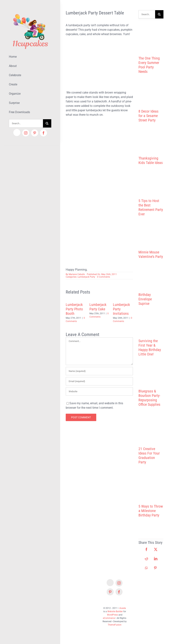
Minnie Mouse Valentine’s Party (151, 254)
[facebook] (43, 133)
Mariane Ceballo (77, 274)
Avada (123, 608)
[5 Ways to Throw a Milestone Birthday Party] (151, 489)
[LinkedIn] (156, 559)
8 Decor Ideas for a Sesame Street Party (148, 116)
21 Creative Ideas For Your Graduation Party (149, 455)
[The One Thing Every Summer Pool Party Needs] (151, 37)
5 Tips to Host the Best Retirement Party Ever (151, 207)
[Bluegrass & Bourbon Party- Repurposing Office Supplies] (151, 377)
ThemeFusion (115, 625)
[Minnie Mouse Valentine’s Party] (151, 238)
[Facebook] (146, 549)
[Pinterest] (155, 568)
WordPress (112, 615)
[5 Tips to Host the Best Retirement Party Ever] (151, 186)
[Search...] (26, 123)
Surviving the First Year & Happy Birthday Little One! (150, 348)
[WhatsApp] (146, 568)
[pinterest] (35, 133)
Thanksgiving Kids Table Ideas (151, 160)
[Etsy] (17, 133)
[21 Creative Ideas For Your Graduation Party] (151, 431)
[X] (156, 549)
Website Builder (115, 611)
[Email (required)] (99, 381)
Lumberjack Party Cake (98, 307)
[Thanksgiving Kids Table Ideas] (151, 144)
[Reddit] (146, 559)
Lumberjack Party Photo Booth (74, 309)
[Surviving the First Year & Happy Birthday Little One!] (151, 327)
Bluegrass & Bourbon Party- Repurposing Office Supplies (149, 398)
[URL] (99, 391)
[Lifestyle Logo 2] (30, 12)
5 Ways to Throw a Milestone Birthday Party (151, 511)
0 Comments (103, 277)
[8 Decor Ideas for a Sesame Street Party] (151, 96)
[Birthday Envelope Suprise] (151, 280)
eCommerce (109, 618)
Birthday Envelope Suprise (145, 299)
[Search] (47, 123)
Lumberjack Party (86, 277)
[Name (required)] (99, 371)
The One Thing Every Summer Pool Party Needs (149, 65)
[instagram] (26, 133)
